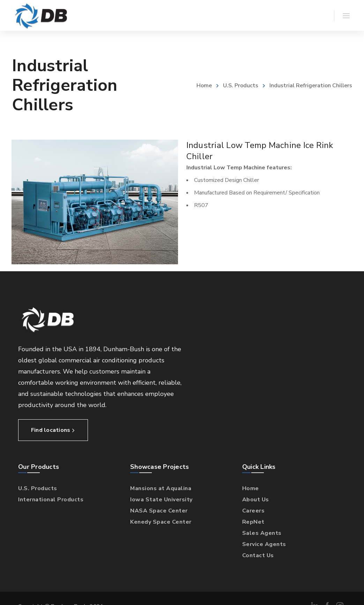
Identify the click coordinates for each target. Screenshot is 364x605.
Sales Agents (262, 533)
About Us (256, 500)
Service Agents (264, 544)
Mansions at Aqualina (161, 488)
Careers (254, 511)
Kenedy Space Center (161, 522)
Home (204, 86)
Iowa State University (161, 500)
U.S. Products (241, 86)
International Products (51, 500)
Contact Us (258, 555)
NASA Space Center (159, 511)
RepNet (253, 522)
